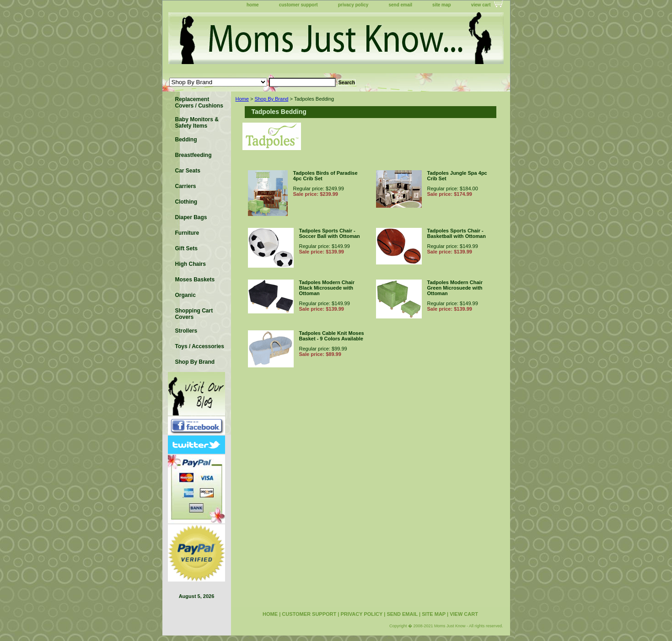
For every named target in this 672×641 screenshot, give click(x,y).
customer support (298, 5)
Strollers (186, 331)
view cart (481, 5)
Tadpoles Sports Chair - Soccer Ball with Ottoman (330, 233)
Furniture (187, 233)
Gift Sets (186, 248)
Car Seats (188, 171)
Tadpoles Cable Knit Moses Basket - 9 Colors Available (332, 336)
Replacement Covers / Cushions (199, 102)
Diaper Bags (191, 217)
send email (400, 5)
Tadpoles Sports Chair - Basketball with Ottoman (457, 233)
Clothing (186, 202)
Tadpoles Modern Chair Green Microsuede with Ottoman (455, 288)
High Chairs (191, 264)
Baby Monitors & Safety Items (197, 123)
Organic (185, 295)
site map (442, 5)
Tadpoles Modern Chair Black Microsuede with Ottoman (327, 288)
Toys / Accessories (200, 346)
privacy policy (353, 5)
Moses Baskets (195, 280)
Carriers (186, 186)
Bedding (186, 140)
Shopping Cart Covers (194, 314)
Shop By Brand (271, 99)
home (253, 5)
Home (242, 99)
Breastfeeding (194, 155)
